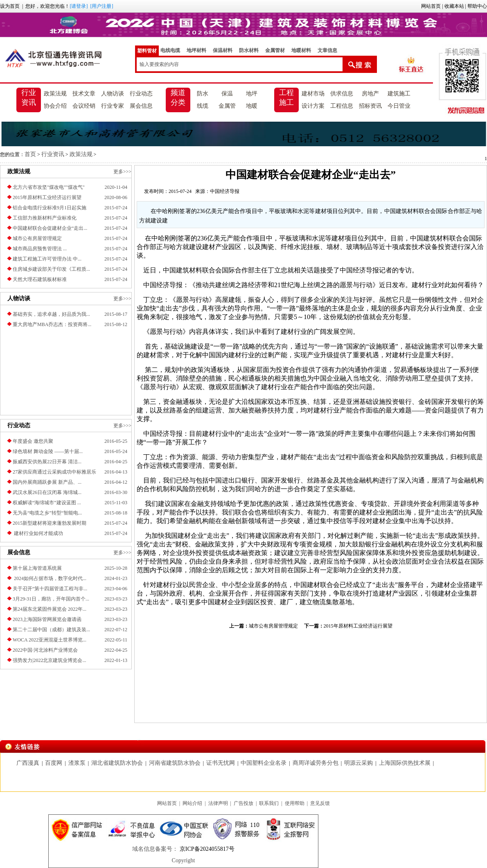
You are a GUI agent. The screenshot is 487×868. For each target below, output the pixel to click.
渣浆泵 (77, 763)
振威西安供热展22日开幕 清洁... (47, 462)
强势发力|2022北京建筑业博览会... (49, 660)
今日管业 (399, 106)
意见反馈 (320, 803)
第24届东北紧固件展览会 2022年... (50, 609)
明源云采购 (358, 763)
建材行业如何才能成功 (38, 533)
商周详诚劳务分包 (316, 763)
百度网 (54, 763)
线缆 (203, 106)
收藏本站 (454, 6)
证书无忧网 (221, 763)
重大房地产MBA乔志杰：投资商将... (52, 324)
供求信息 (342, 94)
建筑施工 (399, 94)
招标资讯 (370, 106)
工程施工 (286, 97)
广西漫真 (28, 763)
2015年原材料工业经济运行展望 (47, 197)
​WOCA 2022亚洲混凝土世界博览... (50, 640)
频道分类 (178, 97)
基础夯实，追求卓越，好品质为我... (51, 314)
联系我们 (269, 803)
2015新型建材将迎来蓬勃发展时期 (50, 523)
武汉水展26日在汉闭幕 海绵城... (47, 492)
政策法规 (55, 94)
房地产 (370, 94)
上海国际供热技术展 (405, 763)
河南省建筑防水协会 (175, 763)
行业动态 (141, 94)
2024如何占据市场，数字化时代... (50, 578)
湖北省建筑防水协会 (117, 763)
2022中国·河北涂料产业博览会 (45, 650)
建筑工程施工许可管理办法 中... (47, 259)
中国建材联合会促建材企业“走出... (50, 228)
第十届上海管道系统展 (37, 568)
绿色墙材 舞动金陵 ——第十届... (48, 451)
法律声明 (218, 803)
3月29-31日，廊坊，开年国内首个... (51, 599)
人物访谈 (113, 94)
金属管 (227, 106)
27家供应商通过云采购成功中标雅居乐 (54, 472)
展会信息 (141, 106)
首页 (30, 154)
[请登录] (79, 6)
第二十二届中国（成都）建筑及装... (51, 630)
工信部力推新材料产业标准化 (45, 218)
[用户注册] (101, 6)
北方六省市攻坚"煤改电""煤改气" (49, 187)
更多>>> (122, 172)
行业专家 (113, 106)
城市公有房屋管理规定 (37, 238)
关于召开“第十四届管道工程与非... (50, 589)
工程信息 (342, 106)
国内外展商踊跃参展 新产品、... (47, 482)
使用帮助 (295, 803)
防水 (203, 94)
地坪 (252, 94)
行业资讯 (29, 97)
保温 (227, 94)
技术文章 (84, 94)
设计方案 (313, 106)
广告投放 (243, 803)
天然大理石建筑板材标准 (40, 279)
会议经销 (84, 106)
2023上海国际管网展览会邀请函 (47, 619)
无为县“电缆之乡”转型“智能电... (47, 513)
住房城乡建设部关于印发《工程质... (51, 269)
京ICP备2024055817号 (206, 849)
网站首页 (431, 6)
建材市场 (313, 94)
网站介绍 (192, 803)
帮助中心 (477, 6)
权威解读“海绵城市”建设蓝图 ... (47, 503)
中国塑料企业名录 (264, 763)
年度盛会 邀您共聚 (33, 441)
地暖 (252, 106)
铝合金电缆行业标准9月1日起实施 (50, 208)
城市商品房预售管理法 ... (40, 249)
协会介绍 (55, 106)
